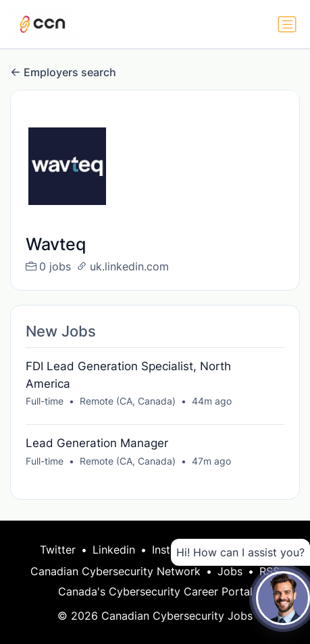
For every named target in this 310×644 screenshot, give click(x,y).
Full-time (45, 401)
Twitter (58, 550)
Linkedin (114, 550)
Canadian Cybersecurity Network (115, 571)
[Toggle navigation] (287, 24)
